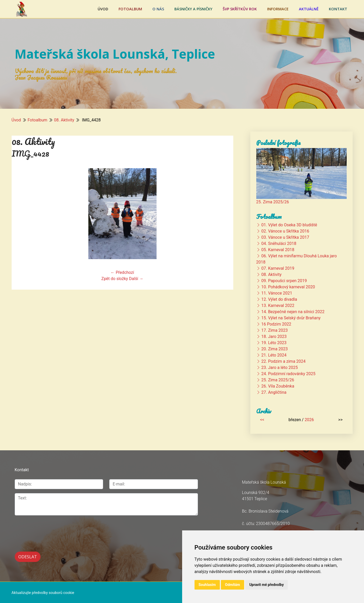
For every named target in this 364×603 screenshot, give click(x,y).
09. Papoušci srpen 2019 (284, 281)
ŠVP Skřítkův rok (240, 9)
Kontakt (338, 9)
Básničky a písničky (193, 9)
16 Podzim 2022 (276, 324)
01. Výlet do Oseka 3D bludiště (289, 225)
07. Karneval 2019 (278, 268)
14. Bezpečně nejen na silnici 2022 (293, 312)
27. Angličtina (274, 392)
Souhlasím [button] (207, 585)
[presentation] (54, 531)
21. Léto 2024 (274, 355)
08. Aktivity (64, 120)
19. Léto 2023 (274, 343)
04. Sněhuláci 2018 (279, 243)
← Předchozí (122, 272)
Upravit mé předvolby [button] (266, 585)
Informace (278, 9)
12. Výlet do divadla (279, 299)
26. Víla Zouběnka (278, 386)
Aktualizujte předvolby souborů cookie (43, 592)
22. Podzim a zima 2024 (283, 361)
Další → (136, 279)
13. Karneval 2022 (278, 306)
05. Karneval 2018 (278, 250)
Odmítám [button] (233, 585)
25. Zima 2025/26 (273, 202)
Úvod (103, 9)
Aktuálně (309, 9)
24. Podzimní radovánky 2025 (288, 374)
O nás (158, 9)
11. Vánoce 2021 (277, 293)
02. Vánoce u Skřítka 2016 (285, 231)
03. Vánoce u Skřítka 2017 (285, 237)
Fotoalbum (130, 9)
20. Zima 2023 (274, 349)
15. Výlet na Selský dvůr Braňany (291, 318)
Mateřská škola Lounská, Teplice (115, 54)
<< (262, 420)
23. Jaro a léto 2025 (279, 368)
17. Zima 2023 (274, 330)
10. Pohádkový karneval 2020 (288, 287)
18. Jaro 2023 (274, 337)
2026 (309, 420)
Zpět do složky (115, 279)
